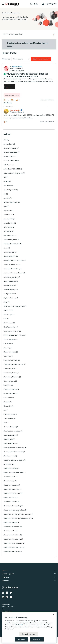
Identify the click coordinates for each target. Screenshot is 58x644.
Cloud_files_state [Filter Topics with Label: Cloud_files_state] (10, 339)
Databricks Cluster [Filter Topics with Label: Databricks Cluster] (10, 498)
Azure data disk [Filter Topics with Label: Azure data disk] (9, 252)
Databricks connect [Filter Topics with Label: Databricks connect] (11, 522)
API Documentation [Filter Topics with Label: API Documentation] (10, 202)
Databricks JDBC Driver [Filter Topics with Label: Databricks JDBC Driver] (12, 552)
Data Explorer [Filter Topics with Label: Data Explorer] (8, 439)
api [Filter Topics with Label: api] (5, 194)
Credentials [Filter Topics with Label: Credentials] (8, 406)
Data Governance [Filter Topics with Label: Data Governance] (10, 443)
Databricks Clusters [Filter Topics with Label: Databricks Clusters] (10, 502)
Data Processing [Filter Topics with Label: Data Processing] (9, 456)
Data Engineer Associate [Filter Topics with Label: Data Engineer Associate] (12, 431)
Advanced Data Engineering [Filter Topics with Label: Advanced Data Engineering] (13, 173)
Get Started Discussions (13, 34)
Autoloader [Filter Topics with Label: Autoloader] (8, 231)
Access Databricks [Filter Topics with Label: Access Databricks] (10, 148)
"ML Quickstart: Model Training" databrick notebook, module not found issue (26, 75)
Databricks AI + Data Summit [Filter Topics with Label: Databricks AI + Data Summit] (14, 473)
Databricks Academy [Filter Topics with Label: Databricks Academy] (11, 468)
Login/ (51, 4)
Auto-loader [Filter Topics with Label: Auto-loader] (8, 227)
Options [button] (54, 34)
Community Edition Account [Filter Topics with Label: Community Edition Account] (14, 364)
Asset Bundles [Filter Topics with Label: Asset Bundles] (9, 223)
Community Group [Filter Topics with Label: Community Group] (10, 373)
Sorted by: (6, 59)
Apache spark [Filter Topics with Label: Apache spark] (8, 186)
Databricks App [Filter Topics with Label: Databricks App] (9, 481)
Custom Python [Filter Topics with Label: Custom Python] (9, 414)
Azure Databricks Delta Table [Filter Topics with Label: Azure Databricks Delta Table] (14, 260)
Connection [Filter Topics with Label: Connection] (8, 398)
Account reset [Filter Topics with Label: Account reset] (9, 156)
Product (5, 570)
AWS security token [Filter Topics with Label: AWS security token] (10, 240)
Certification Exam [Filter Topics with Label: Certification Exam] (10, 327)
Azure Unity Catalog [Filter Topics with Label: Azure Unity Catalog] (11, 277)
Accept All (37, 639)
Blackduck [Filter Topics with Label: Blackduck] (7, 310)
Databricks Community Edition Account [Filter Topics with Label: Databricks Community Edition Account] (17, 514)
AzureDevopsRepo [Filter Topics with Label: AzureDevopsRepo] (10, 290)
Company (5, 581)
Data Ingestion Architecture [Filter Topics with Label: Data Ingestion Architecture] (13, 452)
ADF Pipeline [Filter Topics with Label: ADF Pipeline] (8, 165)
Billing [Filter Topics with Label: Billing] (6, 302)
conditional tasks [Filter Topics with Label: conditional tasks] (10, 394)
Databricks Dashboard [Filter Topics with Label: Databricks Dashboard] (11, 527)
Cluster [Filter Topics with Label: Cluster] (6, 348)
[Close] (53, 614)
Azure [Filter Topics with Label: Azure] (6, 248)
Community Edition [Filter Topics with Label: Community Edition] (10, 360)
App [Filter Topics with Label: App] (5, 206)
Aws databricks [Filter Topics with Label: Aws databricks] (9, 235)
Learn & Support (8, 574)
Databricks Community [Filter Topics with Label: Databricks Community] (12, 506)
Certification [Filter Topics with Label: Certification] (8, 323)
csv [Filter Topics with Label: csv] (5, 410)
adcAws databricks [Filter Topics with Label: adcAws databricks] (10, 161)
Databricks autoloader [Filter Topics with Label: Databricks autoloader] (11, 489)
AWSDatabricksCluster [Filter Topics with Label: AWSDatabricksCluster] (12, 244)
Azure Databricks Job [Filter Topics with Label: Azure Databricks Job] (11, 265)
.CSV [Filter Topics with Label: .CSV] (5, 140)
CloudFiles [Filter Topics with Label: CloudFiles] (7, 344)
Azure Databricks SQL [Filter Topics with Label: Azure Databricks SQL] (11, 269)
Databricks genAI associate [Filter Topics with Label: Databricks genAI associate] (13, 547)
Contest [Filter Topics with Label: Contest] (7, 402)
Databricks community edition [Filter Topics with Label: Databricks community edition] (14, 510)
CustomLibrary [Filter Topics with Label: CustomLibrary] (9, 418)
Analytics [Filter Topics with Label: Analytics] (7, 181)
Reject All (22, 639)
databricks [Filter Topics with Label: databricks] (7, 464)
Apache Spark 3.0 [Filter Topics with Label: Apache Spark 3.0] (10, 190)
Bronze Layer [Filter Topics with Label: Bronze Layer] (8, 315)
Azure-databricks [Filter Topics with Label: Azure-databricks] (10, 281)
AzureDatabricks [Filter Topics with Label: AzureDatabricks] (9, 285)
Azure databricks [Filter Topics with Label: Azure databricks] (10, 256)
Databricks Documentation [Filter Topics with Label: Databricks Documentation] (13, 543)
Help (36, 4)
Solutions (5, 577)
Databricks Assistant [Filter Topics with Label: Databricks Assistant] (11, 485)
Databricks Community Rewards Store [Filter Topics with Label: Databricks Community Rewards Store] (17, 518)
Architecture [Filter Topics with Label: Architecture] (8, 215)
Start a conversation (41, 59)
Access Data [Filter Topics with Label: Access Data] (8, 144)
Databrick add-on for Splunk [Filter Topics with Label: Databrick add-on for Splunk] (14, 460)
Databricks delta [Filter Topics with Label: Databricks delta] (9, 531)
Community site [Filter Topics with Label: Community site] (9, 381)
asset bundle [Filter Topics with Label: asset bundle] (8, 219)
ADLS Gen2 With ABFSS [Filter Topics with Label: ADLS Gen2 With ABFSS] (12, 169)
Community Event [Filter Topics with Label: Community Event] (10, 369)
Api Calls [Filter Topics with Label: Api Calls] (7, 198)
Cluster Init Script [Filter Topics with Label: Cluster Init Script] (10, 352)
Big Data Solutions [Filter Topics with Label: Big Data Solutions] (10, 298)
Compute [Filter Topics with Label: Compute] (7, 385)
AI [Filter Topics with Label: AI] (4, 177)
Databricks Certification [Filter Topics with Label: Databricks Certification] (12, 493)
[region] (29, 627)
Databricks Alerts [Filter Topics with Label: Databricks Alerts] (10, 477)
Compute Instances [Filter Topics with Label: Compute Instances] (11, 389)
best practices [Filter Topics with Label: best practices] (9, 294)
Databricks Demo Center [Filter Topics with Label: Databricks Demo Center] (12, 539)
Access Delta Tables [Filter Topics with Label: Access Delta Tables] (11, 152)
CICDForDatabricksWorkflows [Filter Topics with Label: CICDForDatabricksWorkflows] (14, 335)
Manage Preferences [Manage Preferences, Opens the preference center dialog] (29, 634)
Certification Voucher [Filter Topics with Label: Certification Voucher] (11, 331)
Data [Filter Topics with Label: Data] (5, 423)
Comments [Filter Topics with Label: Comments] (8, 356)
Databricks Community (12, 4)
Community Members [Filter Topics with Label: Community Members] (11, 377)
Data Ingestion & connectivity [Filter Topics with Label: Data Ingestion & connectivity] (14, 448)
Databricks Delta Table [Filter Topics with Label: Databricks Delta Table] (12, 535)
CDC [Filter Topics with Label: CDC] (5, 319)
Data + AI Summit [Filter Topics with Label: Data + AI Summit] (10, 427)
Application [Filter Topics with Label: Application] (8, 211)
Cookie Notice (20, 625)
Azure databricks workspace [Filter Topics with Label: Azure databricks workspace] (14, 273)
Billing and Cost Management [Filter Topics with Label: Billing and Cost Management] (14, 306)
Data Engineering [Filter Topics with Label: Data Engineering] (10, 435)
